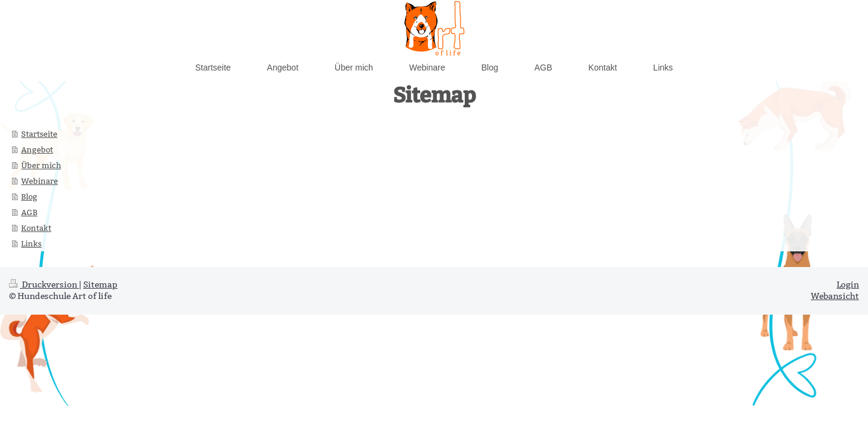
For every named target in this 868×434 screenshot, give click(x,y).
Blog (29, 197)
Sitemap (100, 285)
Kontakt (36, 228)
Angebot (37, 149)
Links (31, 244)
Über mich (41, 165)
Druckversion (44, 285)
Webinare (39, 181)
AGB (29, 212)
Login (848, 285)
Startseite (39, 134)
